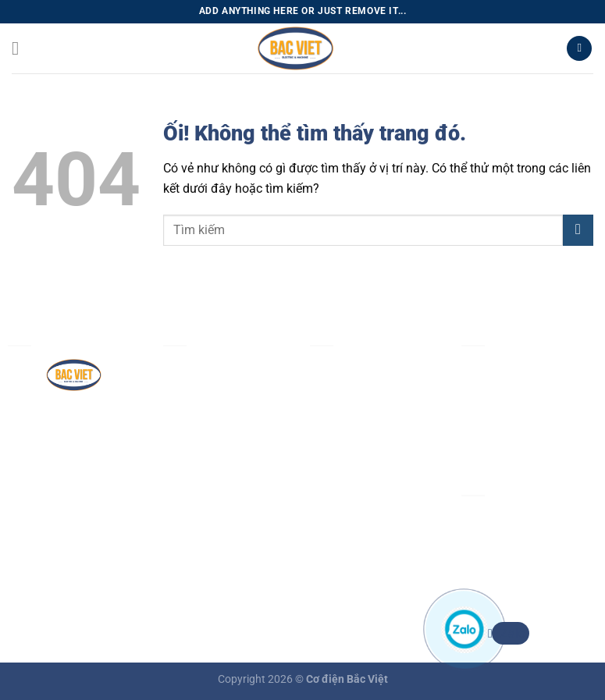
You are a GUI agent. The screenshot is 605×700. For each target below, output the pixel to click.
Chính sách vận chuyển (374, 497)
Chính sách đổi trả (360, 533)
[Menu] (21, 48)
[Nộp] (578, 230)
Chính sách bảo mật (365, 425)
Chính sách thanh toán (372, 462)
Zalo (509, 633)
